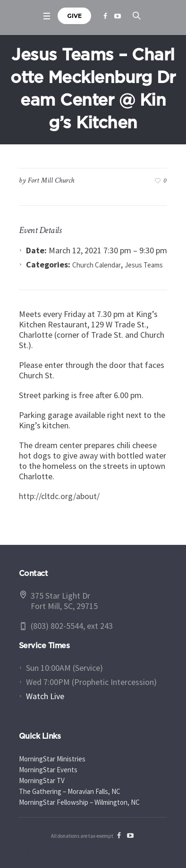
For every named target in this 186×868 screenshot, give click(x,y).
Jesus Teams (144, 265)
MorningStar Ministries (52, 759)
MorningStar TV (42, 780)
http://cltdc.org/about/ (59, 496)
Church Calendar (97, 265)
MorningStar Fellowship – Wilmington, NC (79, 802)
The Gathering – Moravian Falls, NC (70, 791)
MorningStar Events (48, 770)
